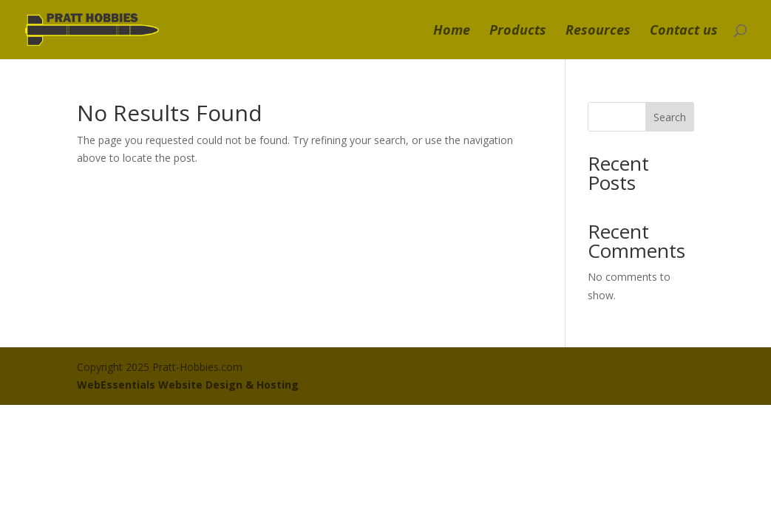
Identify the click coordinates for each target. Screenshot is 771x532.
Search (670, 117)
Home (452, 31)
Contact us (684, 31)
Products (518, 31)
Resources (598, 31)
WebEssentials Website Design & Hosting (188, 385)
